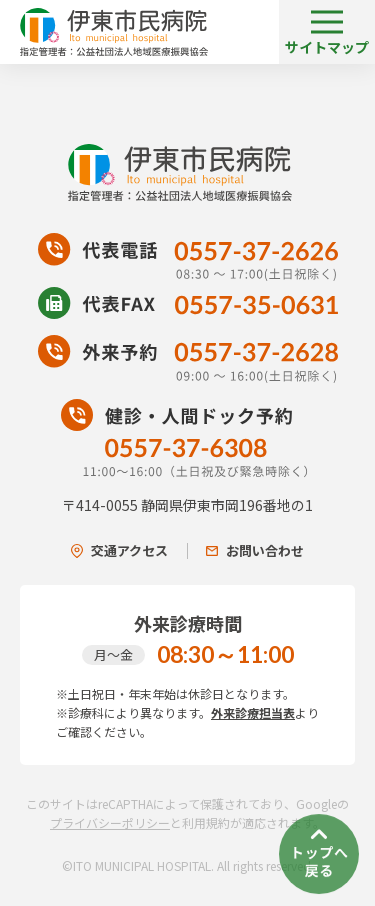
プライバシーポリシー (110, 822)
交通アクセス (119, 550)
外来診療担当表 (253, 712)
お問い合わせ (255, 550)
